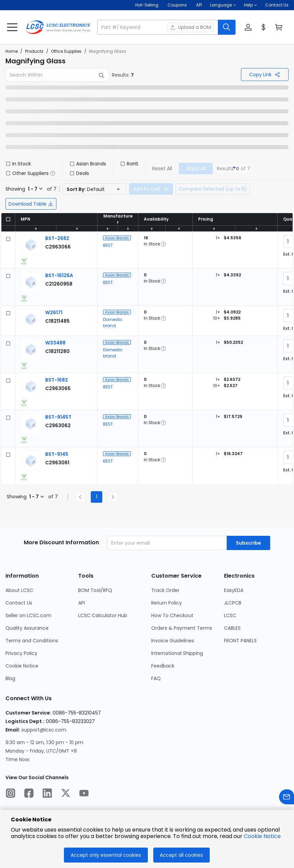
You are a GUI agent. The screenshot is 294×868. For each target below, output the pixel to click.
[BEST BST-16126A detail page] (59, 275)
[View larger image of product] (31, 245)
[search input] (158, 27)
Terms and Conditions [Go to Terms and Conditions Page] (32, 641)
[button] (223, 5)
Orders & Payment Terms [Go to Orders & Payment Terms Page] (182, 628)
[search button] (227, 27)
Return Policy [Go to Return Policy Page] (167, 603)
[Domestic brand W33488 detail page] (55, 343)
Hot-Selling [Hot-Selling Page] (147, 5)
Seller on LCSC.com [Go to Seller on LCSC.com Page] (28, 615)
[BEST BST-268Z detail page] (57, 238)
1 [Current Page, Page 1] (97, 497)
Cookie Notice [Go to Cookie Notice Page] (22, 666)
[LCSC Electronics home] (58, 27)
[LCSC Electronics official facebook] (29, 794)
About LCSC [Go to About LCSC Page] (19, 590)
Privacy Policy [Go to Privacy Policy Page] (21, 653)
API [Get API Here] (199, 5)
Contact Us (277, 5)
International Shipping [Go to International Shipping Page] (177, 653)
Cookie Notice (262, 836)
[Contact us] (287, 798)
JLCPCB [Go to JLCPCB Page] (233, 603)
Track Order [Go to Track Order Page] (165, 590)
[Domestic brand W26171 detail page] (54, 312)
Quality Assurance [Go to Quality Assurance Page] (27, 628)
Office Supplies (66, 51)
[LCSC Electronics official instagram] (11, 794)
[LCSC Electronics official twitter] (66, 794)
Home (12, 51)
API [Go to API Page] (82, 603)
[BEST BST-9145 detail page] (57, 454)
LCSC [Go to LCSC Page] (230, 615)
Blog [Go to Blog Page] (10, 678)
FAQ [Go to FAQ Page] (156, 678)
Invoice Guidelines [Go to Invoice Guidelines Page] (173, 641)
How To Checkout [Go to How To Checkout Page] (172, 615)
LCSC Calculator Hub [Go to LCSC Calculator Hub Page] (103, 615)
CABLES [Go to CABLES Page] (232, 628)
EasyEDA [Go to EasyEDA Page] (234, 590)
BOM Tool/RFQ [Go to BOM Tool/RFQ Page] (95, 590)
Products (34, 51)
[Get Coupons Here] (177, 5)
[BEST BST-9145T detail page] (58, 417)
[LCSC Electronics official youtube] (84, 794)
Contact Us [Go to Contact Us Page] (19, 603)
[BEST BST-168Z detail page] (57, 380)
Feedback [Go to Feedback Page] (163, 666)
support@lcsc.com (44, 730)
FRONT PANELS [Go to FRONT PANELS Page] (240, 641)
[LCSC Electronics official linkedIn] (47, 794)
